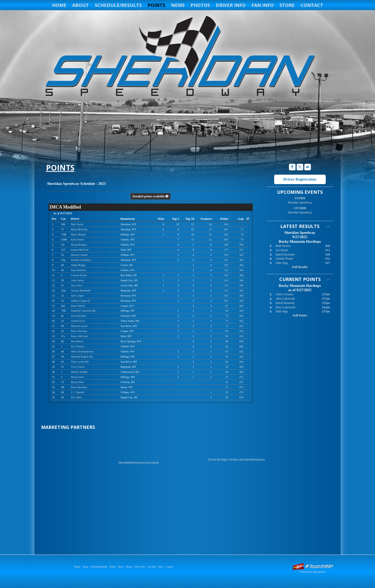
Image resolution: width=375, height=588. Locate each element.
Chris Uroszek (285, 294)
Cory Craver (78, 367)
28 (227, 397)
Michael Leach (79, 326)
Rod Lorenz (77, 377)
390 (241, 280)
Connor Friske (79, 275)
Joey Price (77, 285)
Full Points (300, 315)
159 (226, 255)
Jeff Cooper (77, 296)
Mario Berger (78, 234)
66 (227, 341)
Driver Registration (300, 179)
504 (226, 224)
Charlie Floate (284, 259)
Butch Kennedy (285, 254)
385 (241, 270)
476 (241, 397)
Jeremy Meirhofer (81, 290)
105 (226, 296)
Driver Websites (313, 566)
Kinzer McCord (80, 250)
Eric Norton (77, 346)
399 (241, 296)
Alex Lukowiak (285, 299)
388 (241, 275)
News (178, 5)
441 (241, 351)
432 (241, 321)
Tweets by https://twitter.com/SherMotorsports (236, 459)
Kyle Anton (77, 239)
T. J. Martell (78, 392)
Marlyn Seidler (79, 372)
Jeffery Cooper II (80, 301)
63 (227, 351)
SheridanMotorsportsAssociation (139, 463)
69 (227, 331)
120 (226, 265)
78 (242, 234)
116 (226, 275)
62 (227, 356)
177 (226, 250)
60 (227, 362)
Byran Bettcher (79, 229)
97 (227, 306)
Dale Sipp (282, 263)
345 (241, 255)
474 (241, 392)
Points (156, 5)
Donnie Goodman (81, 260)
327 (241, 250)
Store (287, 5)
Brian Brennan (79, 387)
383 (241, 260)
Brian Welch (78, 306)
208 (226, 245)
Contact (312, 5)
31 (227, 382)
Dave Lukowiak (286, 307)
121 (226, 260)
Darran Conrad (79, 255)
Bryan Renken (79, 245)
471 (241, 377)
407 (241, 306)
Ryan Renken (78, 270)
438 (241, 341)
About (81, 5)
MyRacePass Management (312, 572)
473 (241, 382)
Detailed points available (150, 196)
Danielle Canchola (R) (83, 311)
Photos (200, 5)
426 (226, 234)
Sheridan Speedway (179, 57)
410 (241, 311)
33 (227, 377)
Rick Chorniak (79, 331)
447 (226, 229)
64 (227, 346)
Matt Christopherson (82, 351)
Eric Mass (76, 397)
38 (227, 367)
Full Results (300, 267)
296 (241, 245)
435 (241, 331)
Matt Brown (283, 246)
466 (241, 367)
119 (226, 270)
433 (241, 326)
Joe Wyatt (282, 250)
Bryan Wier (77, 382)
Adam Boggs (78, 265)
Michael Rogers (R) (82, 356)
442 (241, 356)
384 (241, 265)
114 (226, 280)
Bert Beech (77, 341)
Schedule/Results (118, 5)
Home (59, 5)
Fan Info (263, 5)
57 (242, 229)
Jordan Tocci (78, 321)
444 (241, 362)
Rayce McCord (79, 336)
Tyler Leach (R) (80, 362)
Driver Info (231, 5)
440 (241, 346)
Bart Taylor (77, 224)
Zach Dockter (78, 316)
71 (227, 326)
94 (227, 311)
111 (226, 290)
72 (227, 321)
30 (227, 392)
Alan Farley (77, 280)
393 (241, 290)
